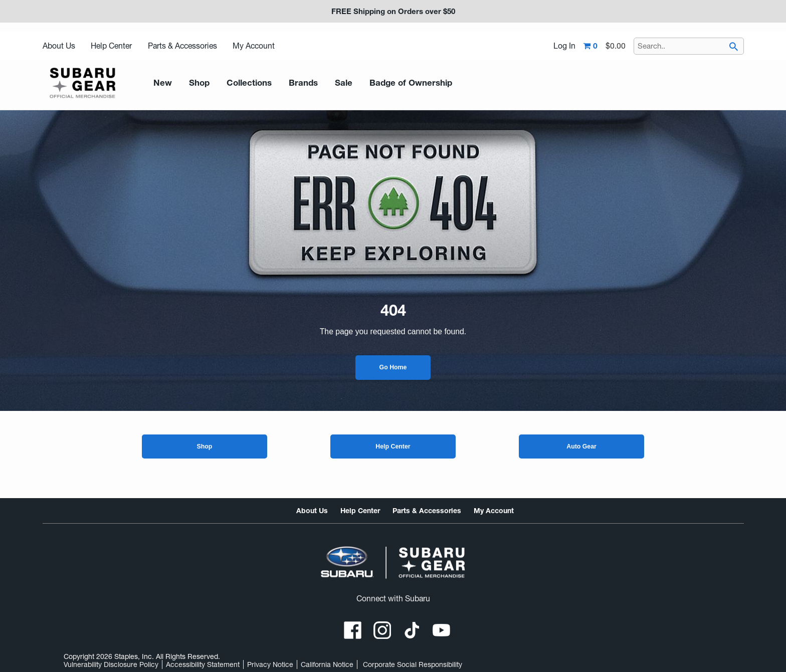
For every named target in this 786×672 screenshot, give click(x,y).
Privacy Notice (270, 664)
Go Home (393, 367)
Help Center (111, 46)
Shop (204, 446)
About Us (59, 46)
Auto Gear (581, 446)
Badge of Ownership (392, 83)
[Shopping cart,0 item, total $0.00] (605, 46)
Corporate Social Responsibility (413, 664)
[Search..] (689, 46)
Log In (564, 46)
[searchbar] (734, 48)
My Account (254, 46)
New (161, 83)
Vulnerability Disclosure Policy (111, 664)
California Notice (327, 664)
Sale (330, 83)
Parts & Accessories (182, 46)
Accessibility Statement (203, 664)
